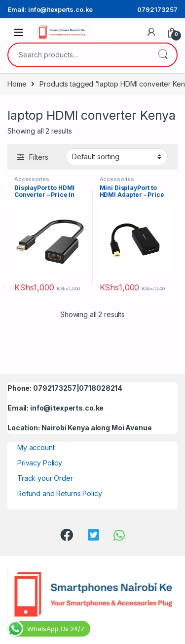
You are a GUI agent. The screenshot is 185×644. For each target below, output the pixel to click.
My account (36, 447)
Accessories (32, 179)
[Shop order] (117, 157)
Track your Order (45, 478)
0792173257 (157, 9)
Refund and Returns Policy (60, 493)
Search (163, 55)
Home (17, 84)
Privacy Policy (40, 463)
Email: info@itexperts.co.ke (50, 9)
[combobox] (79, 55)
